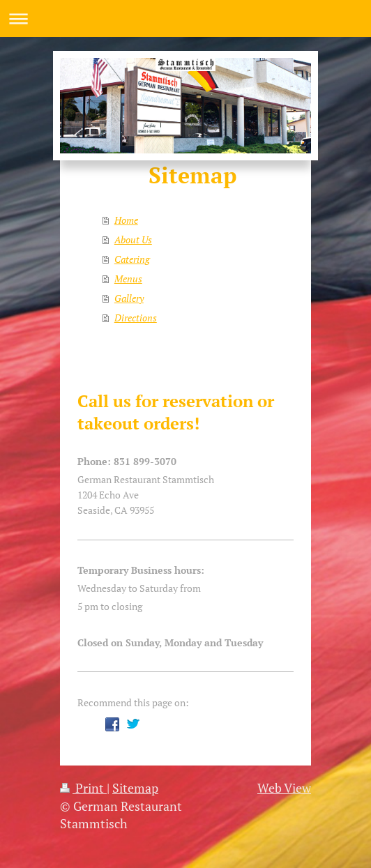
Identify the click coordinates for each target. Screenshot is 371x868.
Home (126, 220)
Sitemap (135, 788)
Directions (136, 318)
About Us (133, 239)
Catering (132, 259)
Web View (284, 788)
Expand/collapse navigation (185, 18)
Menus (128, 279)
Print (83, 788)
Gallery (129, 298)
